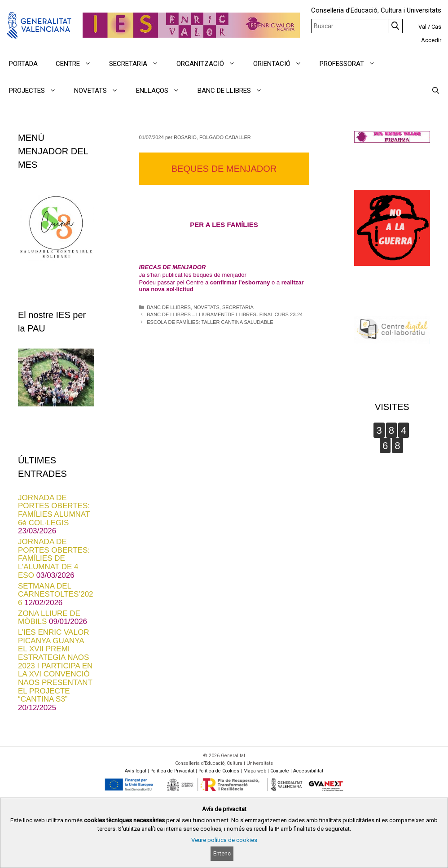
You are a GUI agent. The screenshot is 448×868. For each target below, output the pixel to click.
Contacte (280, 771)
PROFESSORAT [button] (352, 64)
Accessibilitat (308, 771)
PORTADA (23, 64)
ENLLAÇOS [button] (162, 91)
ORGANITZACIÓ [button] (210, 64)
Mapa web (255, 771)
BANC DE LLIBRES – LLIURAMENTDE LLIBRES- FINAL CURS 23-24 (225, 314)
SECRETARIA (238, 307)
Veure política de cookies (224, 840)
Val (422, 27)
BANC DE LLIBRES (169, 307)
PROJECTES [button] (37, 91)
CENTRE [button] (78, 64)
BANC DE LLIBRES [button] (234, 91)
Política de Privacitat (172, 771)
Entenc (222, 853)
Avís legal (136, 771)
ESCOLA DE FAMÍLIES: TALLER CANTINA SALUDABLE (210, 322)
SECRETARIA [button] (138, 64)
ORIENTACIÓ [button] (282, 64)
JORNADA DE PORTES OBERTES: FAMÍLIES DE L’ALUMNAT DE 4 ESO (54, 558)
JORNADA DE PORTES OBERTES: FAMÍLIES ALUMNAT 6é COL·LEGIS (54, 510)
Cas (436, 27)
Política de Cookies (219, 771)
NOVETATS (206, 307)
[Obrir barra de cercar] (436, 91)
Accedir (431, 40)
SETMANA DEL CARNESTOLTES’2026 (56, 594)
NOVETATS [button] (101, 91)
